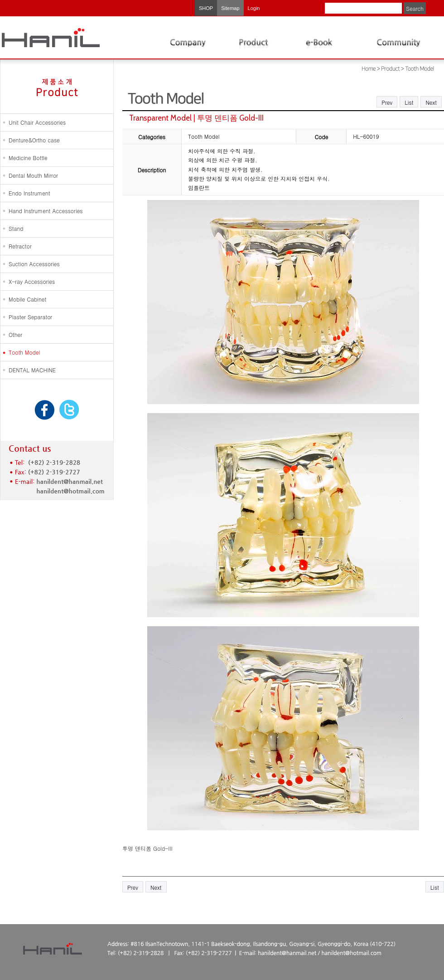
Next (431, 102)
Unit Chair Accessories (37, 122)
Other (15, 334)
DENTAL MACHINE (32, 370)
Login (254, 8)
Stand (16, 228)
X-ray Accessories (32, 281)
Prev (387, 102)
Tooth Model (24, 352)
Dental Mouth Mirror (33, 175)
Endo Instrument (29, 193)
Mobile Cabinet (27, 299)
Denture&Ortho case (34, 140)
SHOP (206, 8)
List (409, 102)
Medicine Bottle (28, 158)
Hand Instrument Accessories (46, 211)
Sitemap (230, 8)
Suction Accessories (34, 264)
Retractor (20, 246)
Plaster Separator (30, 317)
